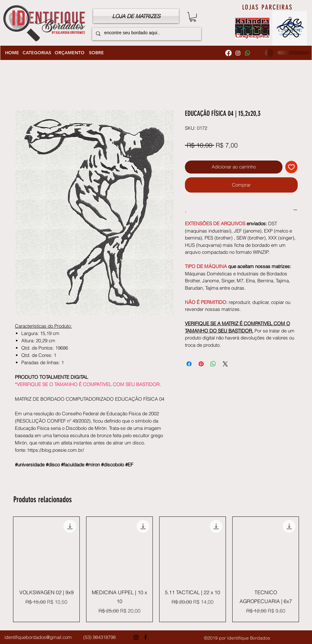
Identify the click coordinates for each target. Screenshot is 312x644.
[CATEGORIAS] (37, 53)
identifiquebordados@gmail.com (38, 637)
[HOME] (12, 53)
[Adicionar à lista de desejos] (292, 167)
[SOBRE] (96, 53)
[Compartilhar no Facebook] (189, 364)
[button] (193, 17)
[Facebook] (228, 53)
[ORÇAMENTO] (69, 53)
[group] (156, 569)
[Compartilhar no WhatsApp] (213, 364)
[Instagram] (238, 53)
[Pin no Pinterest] (201, 364)
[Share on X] (225, 364)
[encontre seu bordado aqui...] (146, 34)
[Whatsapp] (248, 53)
